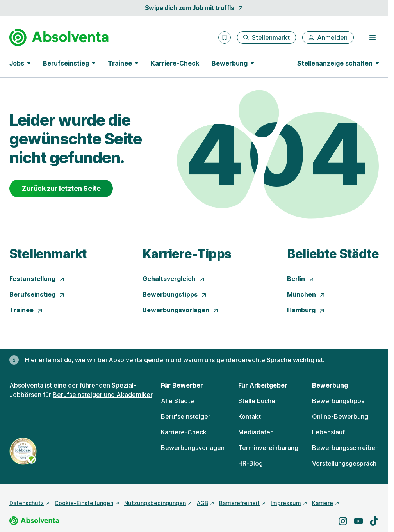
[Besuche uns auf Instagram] (343, 521)
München (306, 294)
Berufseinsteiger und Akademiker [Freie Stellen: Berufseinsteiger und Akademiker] (103, 395)
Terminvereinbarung (268, 448)
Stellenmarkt (48, 254)
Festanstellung (37, 279)
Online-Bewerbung (340, 416)
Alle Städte (177, 401)
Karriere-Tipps (187, 254)
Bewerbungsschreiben (345, 448)
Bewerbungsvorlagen (181, 310)
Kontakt (250, 416)
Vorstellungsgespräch (344, 463)
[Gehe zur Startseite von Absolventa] (59, 37)
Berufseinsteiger (186, 416)
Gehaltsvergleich (174, 279)
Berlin (301, 279)
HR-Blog (250, 463)
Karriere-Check (175, 63)
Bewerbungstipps (175, 294)
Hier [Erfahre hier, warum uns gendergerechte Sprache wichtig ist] (31, 360)
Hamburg (306, 310)
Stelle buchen (259, 401)
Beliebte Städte (333, 254)
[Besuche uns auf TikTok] (374, 521)
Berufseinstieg (37, 294)
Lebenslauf (328, 432)
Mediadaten (256, 432)
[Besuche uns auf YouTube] (358, 521)
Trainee (26, 310)
